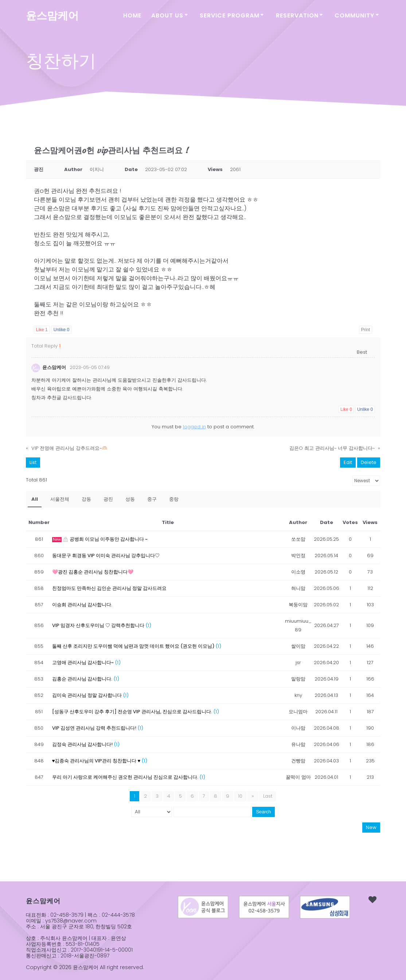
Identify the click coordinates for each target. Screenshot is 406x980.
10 (241, 795)
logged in (194, 426)
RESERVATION (297, 15)
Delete (369, 461)
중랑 (174, 498)
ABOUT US (167, 15)
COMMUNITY (354, 15)
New (371, 826)
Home (132, 15)
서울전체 (60, 498)
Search (263, 811)
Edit (348, 461)
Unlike (61, 330)
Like (42, 330)
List (33, 461)
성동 (130, 498)
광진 (108, 498)
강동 (86, 498)
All (35, 498)
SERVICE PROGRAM (230, 15)
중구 (152, 498)
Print (366, 330)
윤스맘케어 (52, 16)
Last (267, 795)
